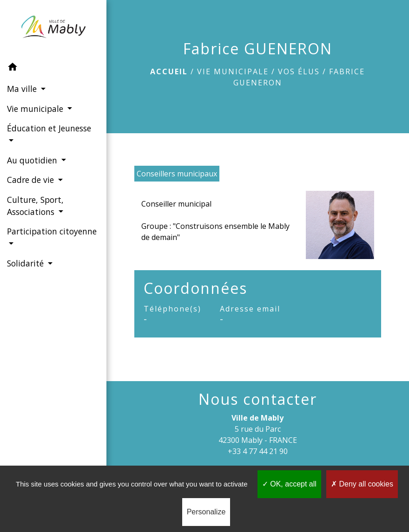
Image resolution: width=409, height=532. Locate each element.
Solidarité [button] (26, 263)
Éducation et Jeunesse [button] (49, 128)
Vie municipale (233, 71)
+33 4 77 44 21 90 (258, 451)
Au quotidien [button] (33, 160)
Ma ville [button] (23, 89)
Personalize (206, 512)
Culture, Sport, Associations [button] (35, 206)
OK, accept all (289, 484)
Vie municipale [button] (36, 109)
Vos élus (299, 71)
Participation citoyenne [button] (52, 231)
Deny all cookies (362, 484)
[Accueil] (53, 29)
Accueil (169, 71)
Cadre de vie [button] (32, 180)
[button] (53, 68)
